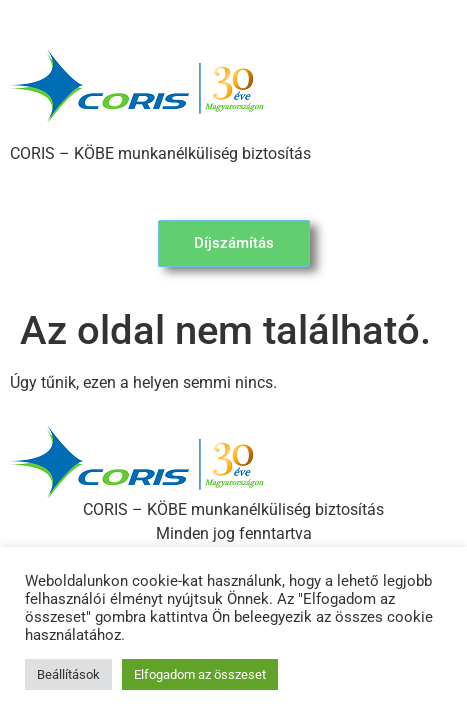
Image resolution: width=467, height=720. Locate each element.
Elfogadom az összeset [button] (200, 674)
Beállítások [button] (68, 674)
